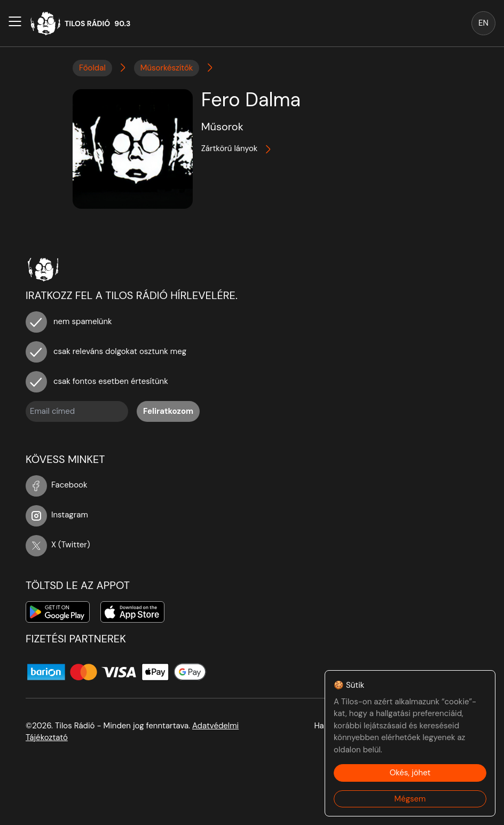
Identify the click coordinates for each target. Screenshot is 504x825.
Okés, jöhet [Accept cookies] (410, 773)
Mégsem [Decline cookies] (410, 799)
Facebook (57, 485)
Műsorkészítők (167, 68)
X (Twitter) (58, 545)
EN (483, 23)
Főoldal (92, 68)
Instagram (57, 515)
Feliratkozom (168, 411)
